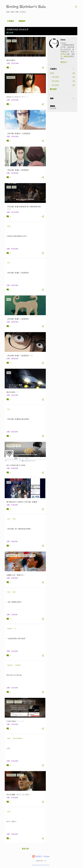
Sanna (63, 40)
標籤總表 (21, 21)
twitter (63, 54)
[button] (43, 68)
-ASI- (45, 861)
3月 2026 (55, 77)
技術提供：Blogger (41, 856)
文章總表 (10, 21)
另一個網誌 (65, 56)
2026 (52, 73)
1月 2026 (55, 85)
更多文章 (25, 849)
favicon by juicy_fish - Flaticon (41, 865)
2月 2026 (55, 81)
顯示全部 (10, 33)
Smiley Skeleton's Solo (26, 7)
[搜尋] (76, 7)
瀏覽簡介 (64, 62)
